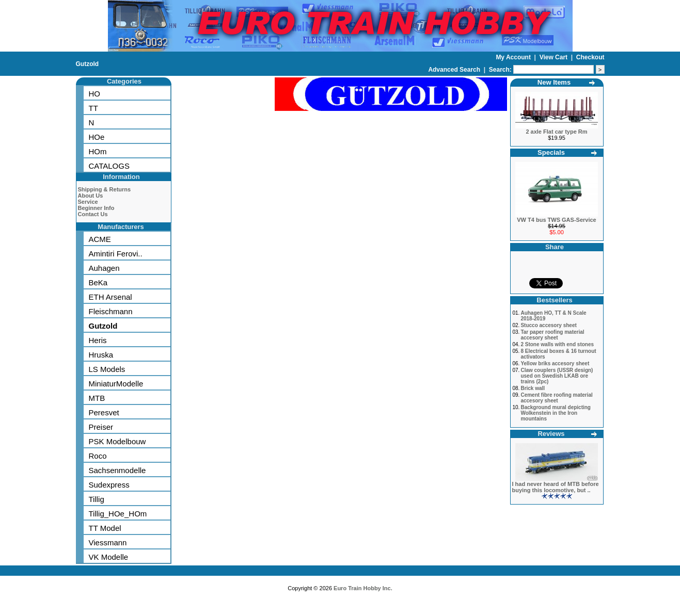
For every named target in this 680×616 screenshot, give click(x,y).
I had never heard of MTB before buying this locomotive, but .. (556, 487)
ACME (100, 239)
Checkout (590, 57)
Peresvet (104, 412)
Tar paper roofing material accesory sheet (552, 335)
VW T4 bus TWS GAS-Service (556, 220)
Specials (551, 152)
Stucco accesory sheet (548, 325)
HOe (97, 137)
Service (88, 202)
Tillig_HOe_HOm (118, 514)
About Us (91, 196)
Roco (98, 456)
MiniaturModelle (116, 384)
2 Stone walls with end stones (557, 344)
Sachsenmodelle (117, 470)
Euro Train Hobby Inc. (363, 588)
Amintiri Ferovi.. (116, 254)
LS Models (107, 369)
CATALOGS (109, 166)
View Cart (555, 57)
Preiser (101, 427)
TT (93, 108)
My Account (514, 57)
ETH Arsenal (110, 297)
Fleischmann (111, 311)
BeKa (98, 282)
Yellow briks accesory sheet (555, 363)
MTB (97, 398)
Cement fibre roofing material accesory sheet (556, 398)
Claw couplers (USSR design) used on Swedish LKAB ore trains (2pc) (557, 376)
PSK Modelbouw (117, 441)
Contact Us (93, 214)
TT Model (105, 528)
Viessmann (108, 542)
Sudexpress (109, 485)
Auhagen (104, 268)
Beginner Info (96, 208)
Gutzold (88, 64)
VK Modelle (109, 557)
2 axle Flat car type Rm (556, 132)
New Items (554, 82)
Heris (98, 340)
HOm (98, 151)
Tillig (97, 499)
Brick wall (533, 388)
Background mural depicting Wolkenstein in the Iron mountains (556, 413)
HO (95, 94)
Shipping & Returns (105, 189)
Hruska (101, 355)
